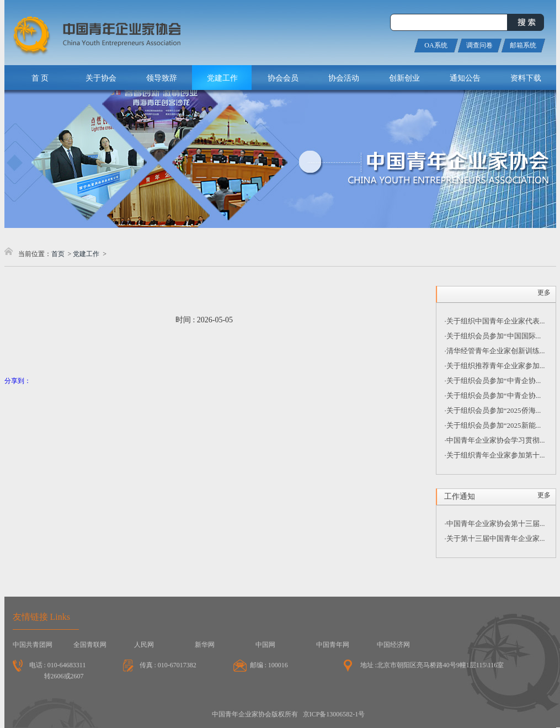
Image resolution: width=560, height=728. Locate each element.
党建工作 (86, 254)
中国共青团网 (33, 645)
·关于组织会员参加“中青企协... (493, 381)
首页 (58, 254)
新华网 (205, 645)
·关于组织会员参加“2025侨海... (493, 410)
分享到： (18, 381)
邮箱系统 (523, 45)
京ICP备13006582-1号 (334, 714)
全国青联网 (90, 645)
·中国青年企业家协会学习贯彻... (495, 440)
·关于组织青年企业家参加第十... (495, 455)
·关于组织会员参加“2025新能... (493, 425)
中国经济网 (393, 645)
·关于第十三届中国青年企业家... (495, 538)
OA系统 (436, 45)
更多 (544, 293)
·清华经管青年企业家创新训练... (495, 351)
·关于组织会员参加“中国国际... (493, 336)
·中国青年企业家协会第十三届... (495, 524)
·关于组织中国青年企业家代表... (495, 321)
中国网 (265, 645)
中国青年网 (333, 645)
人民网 (144, 645)
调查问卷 (479, 45)
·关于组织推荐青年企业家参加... (495, 366)
